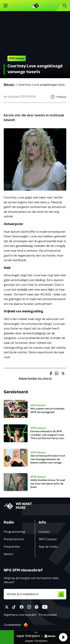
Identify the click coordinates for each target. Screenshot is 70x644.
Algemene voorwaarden (20, 615)
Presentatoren (14, 539)
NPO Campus (48, 539)
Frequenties (12, 547)
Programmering (14, 532)
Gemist (8, 554)
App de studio (48, 547)
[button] (63, 637)
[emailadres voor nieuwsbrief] (35, 594)
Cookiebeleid (12, 625)
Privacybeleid (48, 615)
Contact (44, 532)
